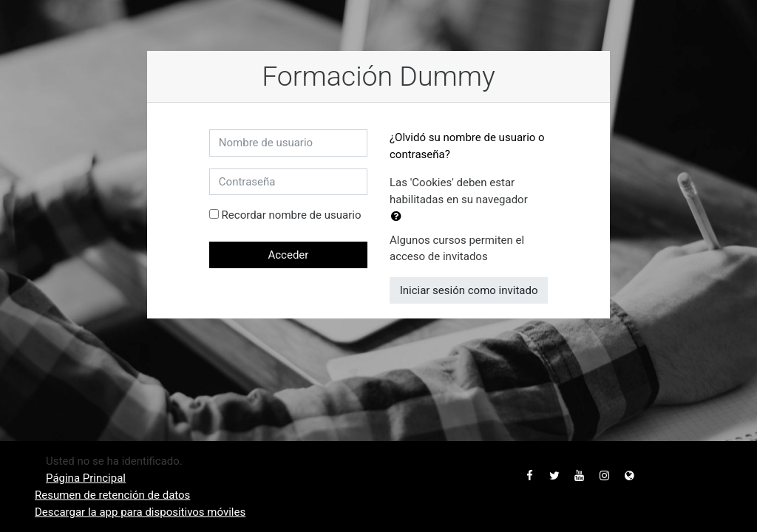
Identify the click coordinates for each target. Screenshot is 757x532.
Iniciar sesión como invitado (469, 290)
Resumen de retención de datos (112, 495)
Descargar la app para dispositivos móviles (140, 512)
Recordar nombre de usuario (292, 215)
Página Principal (86, 478)
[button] (399, 217)
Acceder (288, 255)
